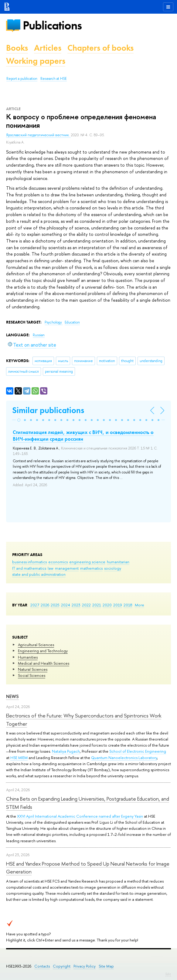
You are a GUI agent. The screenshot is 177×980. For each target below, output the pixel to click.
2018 (128, 605)
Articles (48, 48)
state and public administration (39, 574)
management (67, 568)
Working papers (36, 61)
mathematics (91, 568)
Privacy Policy (85, 966)
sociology (113, 568)
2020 (107, 605)
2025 (55, 605)
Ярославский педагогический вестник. (38, 135)
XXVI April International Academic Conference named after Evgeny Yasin (80, 816)
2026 (45, 605)
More (140, 605)
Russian (39, 335)
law (51, 568)
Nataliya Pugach (66, 751)
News (12, 696)
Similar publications (48, 410)
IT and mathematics (29, 568)
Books (17, 48)
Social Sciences (32, 675)
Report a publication (22, 79)
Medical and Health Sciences (44, 663)
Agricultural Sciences (36, 645)
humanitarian (118, 562)
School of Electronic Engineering (138, 751)
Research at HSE (54, 79)
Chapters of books (100, 48)
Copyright (62, 966)
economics (58, 562)
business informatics (29, 562)
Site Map (106, 966)
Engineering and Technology (43, 651)
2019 (118, 605)
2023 (76, 605)
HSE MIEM (19, 758)
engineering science (87, 562)
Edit (168, 974)
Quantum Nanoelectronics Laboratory (124, 758)
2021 (97, 605)
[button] (19, 420)
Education (72, 322)
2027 (35, 605)
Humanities (28, 657)
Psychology (54, 322)
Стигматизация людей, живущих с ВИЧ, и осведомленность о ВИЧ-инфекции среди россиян (83, 436)
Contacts (42, 966)
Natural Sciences (33, 669)
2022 (86, 605)
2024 (66, 605)
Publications (52, 25)
